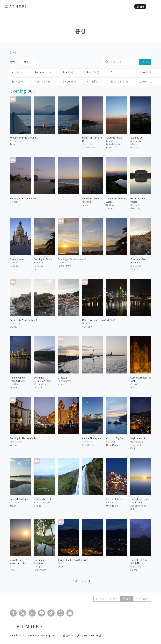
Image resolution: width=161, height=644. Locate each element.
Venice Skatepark (92, 438)
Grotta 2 (62, 378)
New (17, 81)
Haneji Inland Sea (19, 499)
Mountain (43, 81)
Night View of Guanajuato (138, 440)
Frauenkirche (17, 259)
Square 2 (119, 81)
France (134, 570)
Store (140, 6)
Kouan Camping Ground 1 (24, 138)
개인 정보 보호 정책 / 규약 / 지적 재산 (81, 635)
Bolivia (134, 509)
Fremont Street (115, 499)
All (18, 72)
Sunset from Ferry (92, 198)
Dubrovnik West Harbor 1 (139, 261)
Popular (43, 72)
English (100, 599)
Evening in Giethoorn (40, 562)
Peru (133, 387)
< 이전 (76, 581)
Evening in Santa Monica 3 (43, 261)
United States (89, 147)
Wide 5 (146, 81)
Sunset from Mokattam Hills (18, 562)
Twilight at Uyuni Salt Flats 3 (140, 501)
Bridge (118, 72)
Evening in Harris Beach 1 (24, 198)
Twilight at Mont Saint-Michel (139, 562)
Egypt (12, 570)
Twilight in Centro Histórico (73, 560)
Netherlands (40, 570)
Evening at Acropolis (136, 139)
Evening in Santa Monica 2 (72, 259)
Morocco (111, 147)
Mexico (13, 445)
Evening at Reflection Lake (42, 379)
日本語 (114, 599)
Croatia (134, 269)
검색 (145, 62)
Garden (69, 81)
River (93, 72)
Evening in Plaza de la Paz (24, 438)
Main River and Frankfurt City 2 (99, 320)
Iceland (62, 384)
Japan (13, 144)
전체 (26, 62)
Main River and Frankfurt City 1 (18, 379)
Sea (68, 72)
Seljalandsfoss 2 (42, 499)
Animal (93, 81)
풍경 (80, 31)
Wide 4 (146, 72)
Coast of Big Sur (115, 438)
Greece (134, 147)
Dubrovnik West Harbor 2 (23, 320)
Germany (135, 208)
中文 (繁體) (142, 599)
